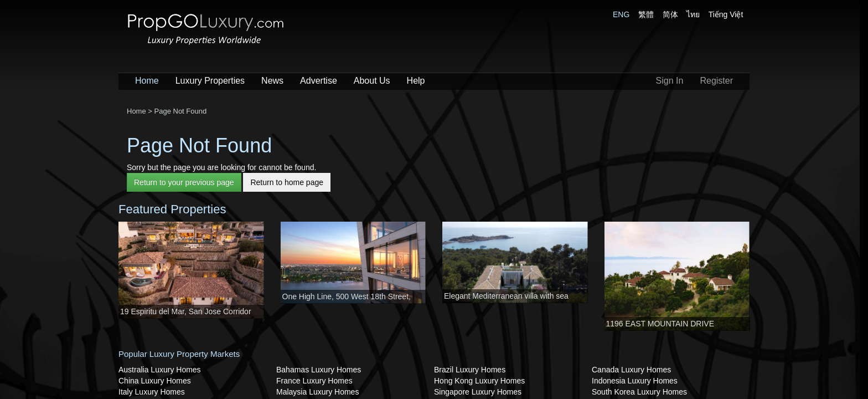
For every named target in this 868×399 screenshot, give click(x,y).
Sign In (670, 81)
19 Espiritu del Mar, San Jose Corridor (186, 311)
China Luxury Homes (155, 381)
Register (716, 81)
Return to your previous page (184, 182)
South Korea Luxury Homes (639, 392)
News (272, 81)
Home (147, 81)
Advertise (319, 81)
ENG (621, 14)
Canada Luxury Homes (631, 370)
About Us (372, 81)
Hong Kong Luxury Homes (479, 381)
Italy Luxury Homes (152, 392)
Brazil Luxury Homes (470, 370)
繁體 (646, 14)
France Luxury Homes (314, 381)
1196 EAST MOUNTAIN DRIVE (660, 324)
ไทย (693, 14)
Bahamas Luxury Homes (319, 370)
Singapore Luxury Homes (478, 392)
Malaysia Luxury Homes (317, 392)
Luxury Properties (210, 81)
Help (416, 81)
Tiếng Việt (726, 14)
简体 (670, 14)
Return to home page (287, 182)
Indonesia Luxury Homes (635, 381)
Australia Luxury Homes (160, 370)
